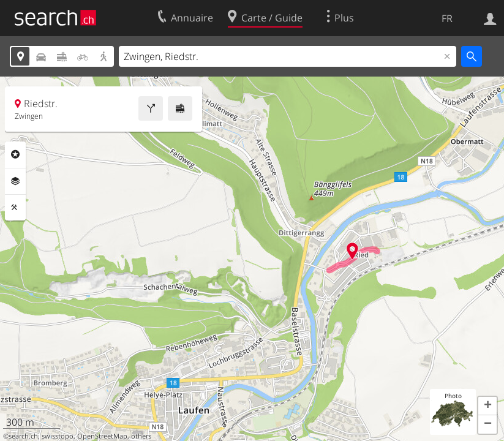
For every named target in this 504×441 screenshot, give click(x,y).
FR (447, 18)
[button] (487, 406)
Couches (15, 181)
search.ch (23, 436)
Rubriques (15, 154)
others (141, 436)
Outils (15, 208)
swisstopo (58, 436)
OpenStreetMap (102, 436)
